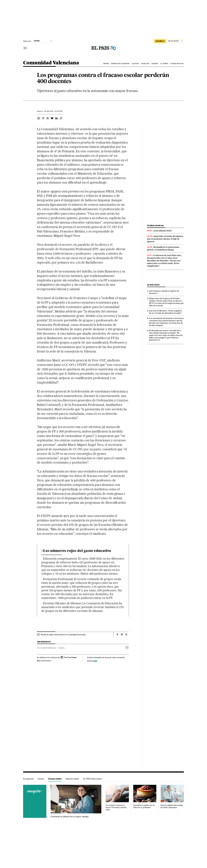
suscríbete (160, 41)
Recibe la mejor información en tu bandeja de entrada (63, 635)
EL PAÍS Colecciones (92, 779)
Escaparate (28, 779)
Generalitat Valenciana (120, 64)
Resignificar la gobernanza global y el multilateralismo (163, 248)
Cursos (41, 779)
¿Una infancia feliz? (163, 231)
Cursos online (55, 779)
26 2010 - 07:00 (53, 111)
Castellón (145, 64)
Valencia (155, 64)
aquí (95, 661)
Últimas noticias (177, 64)
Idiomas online (72, 779)
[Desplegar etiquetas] (127, 647)
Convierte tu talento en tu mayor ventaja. (70, 817)
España (106, 64)
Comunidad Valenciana (51, 63)
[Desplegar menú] (25, 48)
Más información (44, 661)
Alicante (135, 64)
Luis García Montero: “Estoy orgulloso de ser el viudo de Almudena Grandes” (166, 312)
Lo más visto (153, 285)
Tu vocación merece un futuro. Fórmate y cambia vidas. (116, 807)
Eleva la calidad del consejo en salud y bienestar (172, 806)
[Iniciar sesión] (175, 41)
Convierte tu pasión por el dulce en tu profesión (144, 806)
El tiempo (164, 64)
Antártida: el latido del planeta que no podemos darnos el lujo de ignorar (165, 239)
